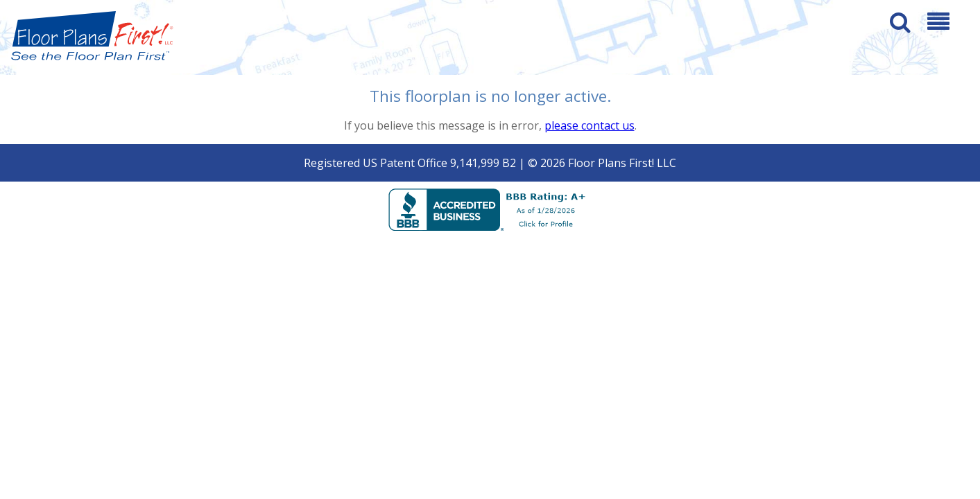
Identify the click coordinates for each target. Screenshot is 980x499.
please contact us (590, 125)
